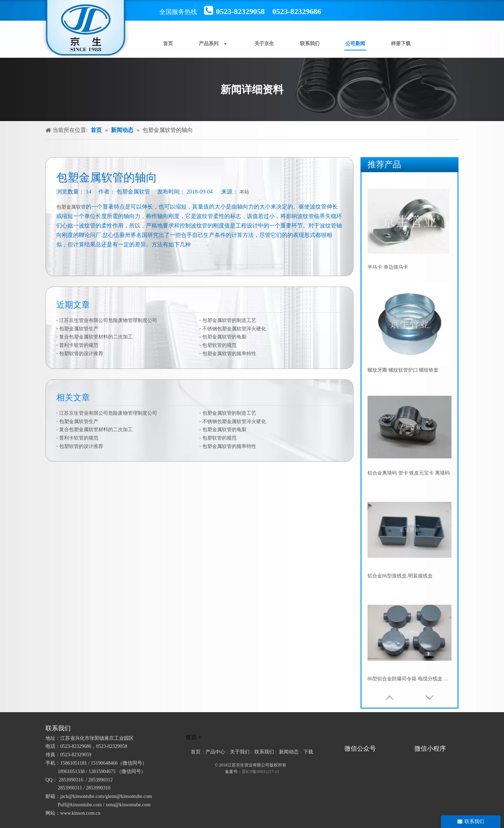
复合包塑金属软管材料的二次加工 (96, 337)
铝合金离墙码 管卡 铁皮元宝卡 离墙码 (409, 473)
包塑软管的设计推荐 (81, 354)
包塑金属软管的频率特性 (229, 354)
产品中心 (215, 752)
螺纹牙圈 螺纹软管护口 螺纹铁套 (403, 370)
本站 (244, 192)
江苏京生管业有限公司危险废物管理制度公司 (108, 320)
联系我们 (264, 752)
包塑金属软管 (71, 207)
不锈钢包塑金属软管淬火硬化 (234, 329)
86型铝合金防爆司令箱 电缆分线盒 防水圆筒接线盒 (409, 679)
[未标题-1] (252, 728)
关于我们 (240, 752)
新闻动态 (289, 752)
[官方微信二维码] (342, 739)
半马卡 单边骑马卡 (388, 267)
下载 (308, 752)
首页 (196, 752)
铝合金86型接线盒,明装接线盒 (400, 576)
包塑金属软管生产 (79, 329)
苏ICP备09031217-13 (261, 772)
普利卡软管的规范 (79, 345)
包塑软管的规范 (219, 345)
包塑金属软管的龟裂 (224, 337)
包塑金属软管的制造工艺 (229, 320)
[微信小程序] (432, 739)
